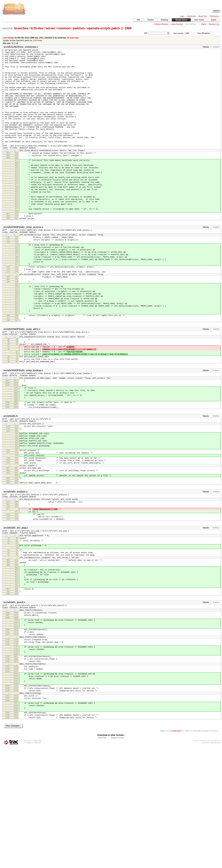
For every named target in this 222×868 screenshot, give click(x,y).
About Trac (203, 16)
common (64, 28)
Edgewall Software (34, 863)
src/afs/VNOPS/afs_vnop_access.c (23, 266)
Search (214, 20)
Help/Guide (191, 16)
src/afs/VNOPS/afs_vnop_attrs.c (22, 387)
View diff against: (209, 33)
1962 (41, 38)
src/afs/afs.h (11, 487)
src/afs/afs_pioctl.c (14, 703)
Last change (8, 38)
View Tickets (199, 20)
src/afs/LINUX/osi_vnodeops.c (21, 47)
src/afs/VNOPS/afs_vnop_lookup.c (23, 435)
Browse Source (181, 20)
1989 (128, 28)
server (50, 28)
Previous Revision (161, 24)
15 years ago (73, 38)
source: (8, 28)
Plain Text (102, 858)
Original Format (117, 858)
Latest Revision (177, 24)
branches (21, 28)
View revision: (179, 33)
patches (79, 28)
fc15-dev (37, 28)
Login (182, 16)
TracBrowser (176, 851)
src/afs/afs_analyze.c (15, 575)
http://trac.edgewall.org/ (211, 863)
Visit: (146, 33)
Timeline (150, 20)
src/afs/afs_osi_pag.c (16, 617)
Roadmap (165, 20)
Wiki (138, 20)
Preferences (214, 16)
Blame (204, 24)
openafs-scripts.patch (103, 28)
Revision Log (214, 24)
